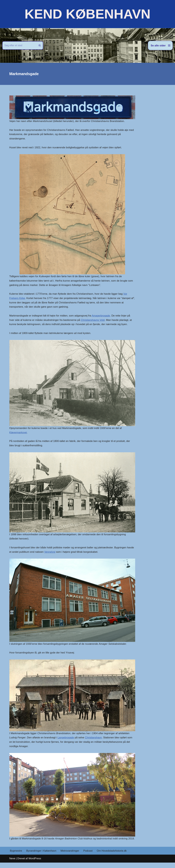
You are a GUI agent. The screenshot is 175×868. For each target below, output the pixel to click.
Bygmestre (16, 856)
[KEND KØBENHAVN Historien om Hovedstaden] (87, 14)
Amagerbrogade (101, 316)
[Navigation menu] (160, 45)
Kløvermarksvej (18, 433)
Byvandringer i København (41, 856)
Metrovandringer (70, 856)
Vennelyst (50, 553)
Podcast (88, 856)
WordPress (35, 864)
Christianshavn (94, 738)
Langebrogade (66, 738)
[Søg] (19, 45)
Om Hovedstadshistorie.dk (112, 856)
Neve (12, 864)
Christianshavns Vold (93, 320)
